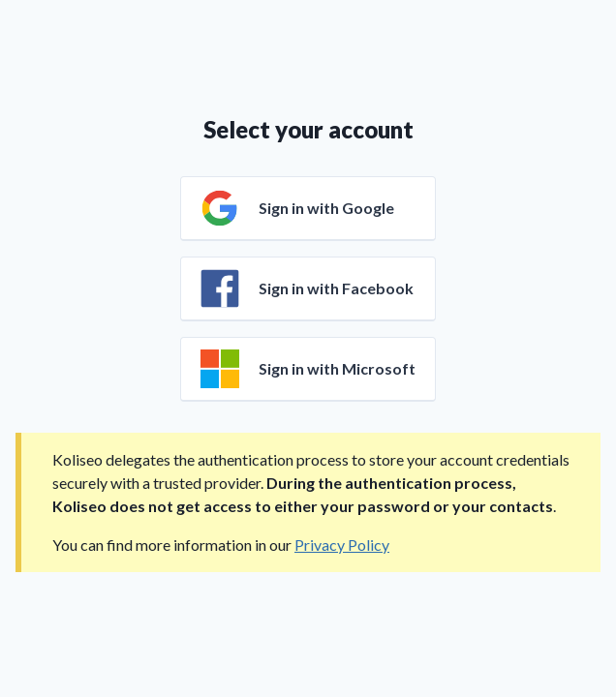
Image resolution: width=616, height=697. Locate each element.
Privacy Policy (342, 545)
